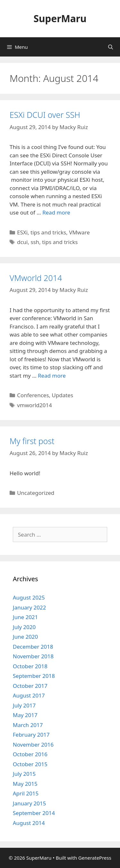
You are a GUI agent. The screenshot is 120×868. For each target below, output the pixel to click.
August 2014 (29, 823)
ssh (35, 242)
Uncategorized (36, 493)
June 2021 (25, 617)
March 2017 (28, 725)
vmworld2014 (34, 405)
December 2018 (33, 647)
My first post (32, 441)
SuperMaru (60, 18)
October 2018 (30, 666)
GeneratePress (95, 858)
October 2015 (30, 764)
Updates (63, 395)
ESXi (22, 232)
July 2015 (24, 774)
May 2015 (25, 784)
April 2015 (26, 793)
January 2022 (29, 607)
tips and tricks (48, 232)
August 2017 (29, 695)
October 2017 (30, 686)
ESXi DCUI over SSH (45, 115)
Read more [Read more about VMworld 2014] (52, 376)
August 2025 (29, 597)
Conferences (33, 395)
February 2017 (31, 735)
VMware (80, 232)
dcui (22, 242)
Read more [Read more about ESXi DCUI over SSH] (56, 212)
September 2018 (34, 676)
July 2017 (24, 705)
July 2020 (24, 627)
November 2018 (33, 656)
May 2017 (25, 715)
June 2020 (25, 637)
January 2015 (29, 803)
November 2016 (33, 745)
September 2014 (34, 813)
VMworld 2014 (36, 278)
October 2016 (30, 754)
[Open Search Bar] (111, 47)
